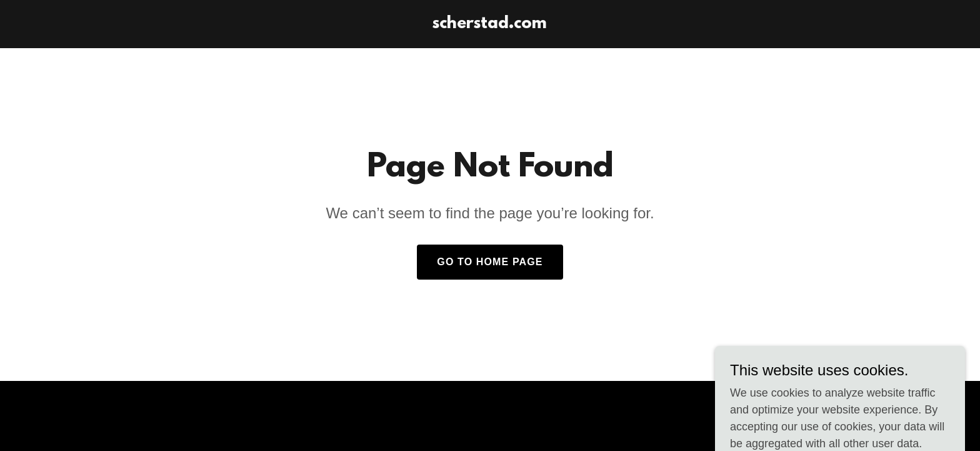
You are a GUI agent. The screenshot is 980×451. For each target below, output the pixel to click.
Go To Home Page (490, 262)
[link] (490, 24)
